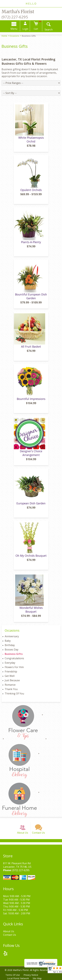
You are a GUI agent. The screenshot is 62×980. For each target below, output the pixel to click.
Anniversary (12, 636)
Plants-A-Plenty (31, 242)
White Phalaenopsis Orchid (31, 139)
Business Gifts (14, 654)
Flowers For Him (14, 667)
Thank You (11, 689)
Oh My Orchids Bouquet (31, 556)
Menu (14, 29)
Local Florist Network (18, 978)
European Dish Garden (31, 503)
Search (49, 30)
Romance (10, 685)
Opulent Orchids (31, 190)
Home (4, 36)
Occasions (14, 36)
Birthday (10, 645)
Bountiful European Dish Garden (31, 296)
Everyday (10, 663)
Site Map (37, 978)
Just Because (12, 680)
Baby (8, 641)
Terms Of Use (13, 975)
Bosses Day (12, 650)
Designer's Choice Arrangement (31, 453)
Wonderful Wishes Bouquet (31, 610)
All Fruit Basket (31, 347)
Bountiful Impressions (31, 399)
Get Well (10, 676)
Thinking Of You (14, 693)
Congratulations (14, 658)
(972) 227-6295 (15, 17)
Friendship (11, 672)
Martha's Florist (18, 12)
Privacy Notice (31, 975)
